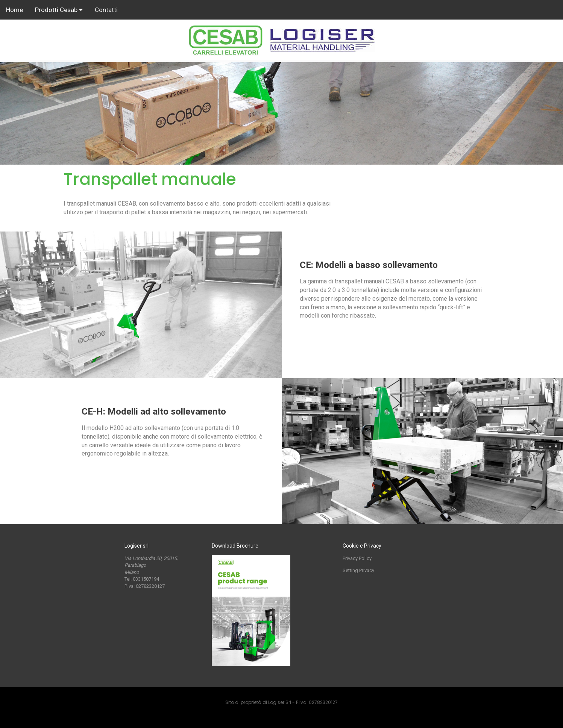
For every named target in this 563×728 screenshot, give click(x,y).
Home (14, 10)
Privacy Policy (357, 558)
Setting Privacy (358, 570)
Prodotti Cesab (59, 10)
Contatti (106, 10)
